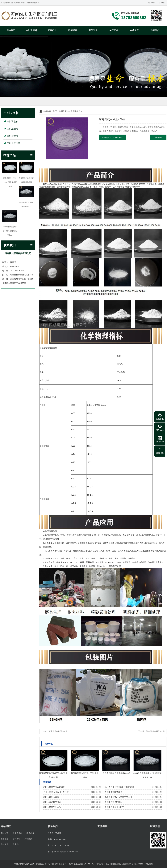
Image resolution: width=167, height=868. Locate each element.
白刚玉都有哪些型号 (113, 792)
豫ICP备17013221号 (78, 864)
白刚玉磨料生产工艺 (52, 807)
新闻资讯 (93, 30)
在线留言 (134, 30)
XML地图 (149, 864)
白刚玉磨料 (151, 3)
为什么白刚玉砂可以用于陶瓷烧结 (119, 787)
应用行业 (52, 30)
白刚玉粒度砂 (14, 143)
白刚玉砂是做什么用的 (114, 807)
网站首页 (11, 30)
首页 (55, 111)
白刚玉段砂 (12, 121)
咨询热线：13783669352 (113, 137)
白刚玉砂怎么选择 (51, 797)
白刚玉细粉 (12, 129)
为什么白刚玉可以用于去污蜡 (56, 792)
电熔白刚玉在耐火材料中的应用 (118, 797)
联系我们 (162, 3)
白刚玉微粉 (12, 136)
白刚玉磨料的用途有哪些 (54, 787)
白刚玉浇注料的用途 (52, 802)
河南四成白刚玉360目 (58, 731)
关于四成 (114, 30)
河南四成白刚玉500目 (155, 731)
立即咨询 (158, 137)
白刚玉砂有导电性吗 (113, 802)
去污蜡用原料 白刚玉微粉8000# (116, 773)
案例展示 (73, 30)
